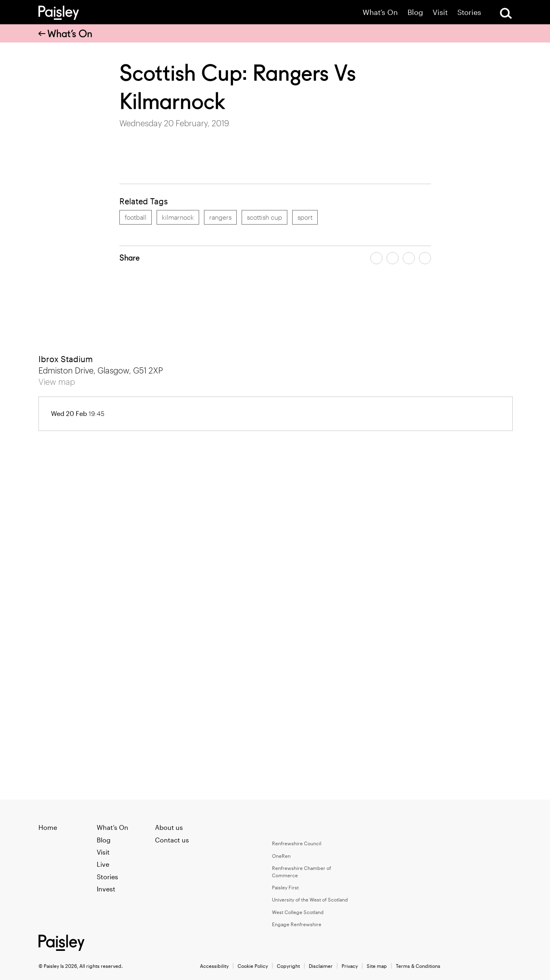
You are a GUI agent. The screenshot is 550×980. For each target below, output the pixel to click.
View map (57, 382)
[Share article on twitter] (393, 258)
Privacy (350, 966)
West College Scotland (298, 912)
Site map (377, 966)
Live (103, 864)
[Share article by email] (409, 258)
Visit (440, 12)
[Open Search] (506, 13)
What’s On (380, 12)
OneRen (281, 856)
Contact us (172, 840)
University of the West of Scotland (310, 899)
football (136, 217)
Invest (106, 889)
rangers (220, 217)
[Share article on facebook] (376, 258)
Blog (415, 12)
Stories (469, 12)
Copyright (288, 966)
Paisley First (285, 887)
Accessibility (214, 966)
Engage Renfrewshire (297, 924)
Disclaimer (321, 966)
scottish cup (264, 217)
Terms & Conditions (418, 966)
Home (48, 827)
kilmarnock (178, 217)
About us (169, 827)
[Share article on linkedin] (425, 258)
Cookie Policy (253, 966)
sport (305, 217)
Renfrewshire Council (297, 843)
